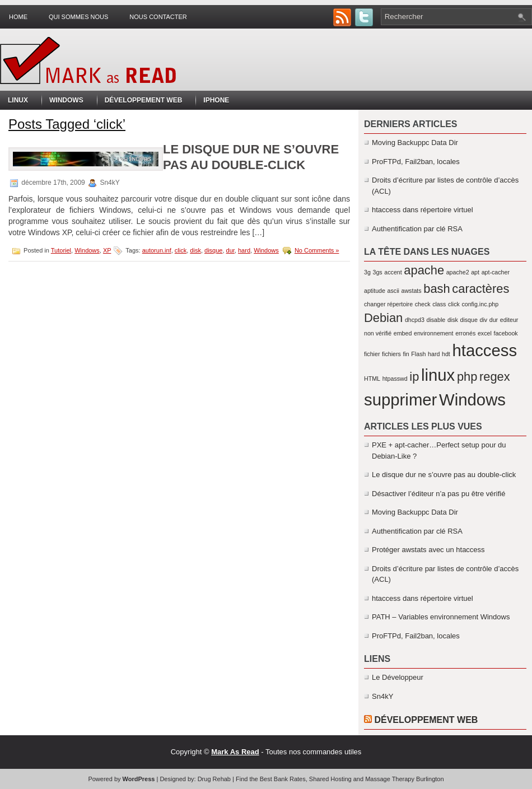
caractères (480, 289)
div (484, 320)
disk (195, 250)
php (467, 377)
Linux (18, 100)
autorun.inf (157, 250)
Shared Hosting (330, 779)
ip (414, 377)
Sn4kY (382, 696)
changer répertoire (388, 304)
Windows (66, 100)
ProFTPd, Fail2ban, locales (416, 162)
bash (437, 289)
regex (495, 377)
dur (230, 250)
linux (438, 375)
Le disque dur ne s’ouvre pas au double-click (444, 475)
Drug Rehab (214, 779)
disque (213, 250)
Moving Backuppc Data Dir (415, 143)
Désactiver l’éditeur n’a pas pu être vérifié (438, 494)
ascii (393, 291)
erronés (465, 333)
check (423, 304)
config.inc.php (480, 304)
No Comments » (317, 250)
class (439, 304)
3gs (377, 272)
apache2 (458, 272)
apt (475, 272)
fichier (372, 354)
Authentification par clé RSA (417, 229)
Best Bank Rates (283, 779)
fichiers (391, 354)
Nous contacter (158, 17)
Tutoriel (61, 250)
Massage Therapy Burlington (404, 779)
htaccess (484, 350)
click (181, 250)
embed (403, 333)
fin (406, 354)
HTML (372, 379)
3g (367, 272)
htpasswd (395, 379)
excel (485, 333)
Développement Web (144, 100)
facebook (505, 333)
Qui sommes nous (78, 17)
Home (18, 17)
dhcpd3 (415, 320)
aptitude (375, 291)
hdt (446, 354)
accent (393, 272)
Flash (418, 354)
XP (107, 250)
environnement (434, 333)
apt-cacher (496, 272)
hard (244, 250)
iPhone (216, 100)
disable (436, 320)
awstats (412, 291)
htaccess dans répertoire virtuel (423, 210)
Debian (383, 318)
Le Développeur (398, 677)
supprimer (400, 400)
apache (424, 270)
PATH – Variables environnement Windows (441, 617)
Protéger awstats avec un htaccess (428, 550)
